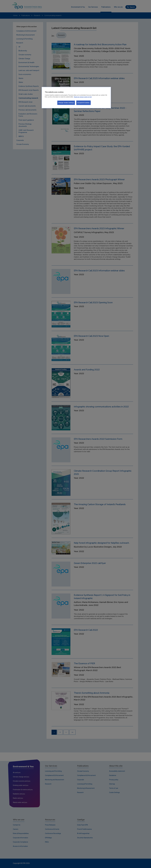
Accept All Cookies (84, 103)
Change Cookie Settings (66, 103)
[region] (76, 98)
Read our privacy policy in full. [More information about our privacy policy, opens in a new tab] (83, 97)
